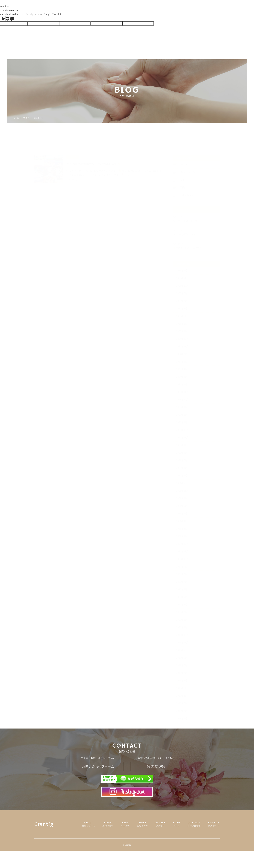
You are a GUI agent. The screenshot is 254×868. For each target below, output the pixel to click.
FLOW (111, 15)
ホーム (16, 118)
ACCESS (156, 15)
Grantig (49, 15)
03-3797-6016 (156, 766)
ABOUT (94, 15)
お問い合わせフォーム (98, 766)
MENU (126, 15)
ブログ (26, 118)
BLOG (169, 15)
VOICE (140, 15)
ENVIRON (202, 15)
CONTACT (185, 15)
